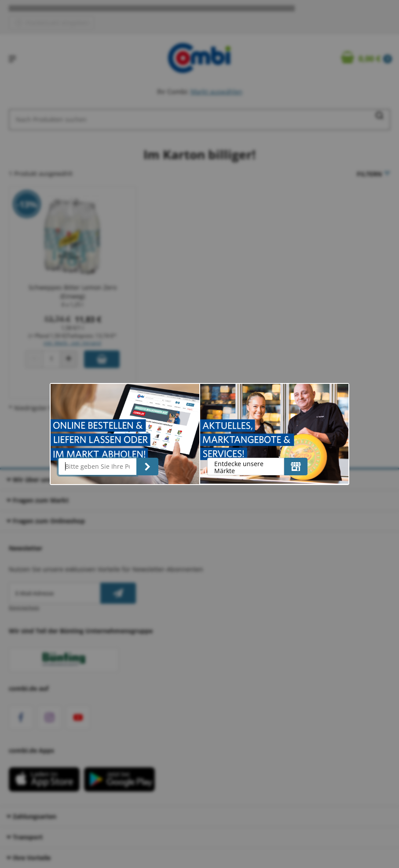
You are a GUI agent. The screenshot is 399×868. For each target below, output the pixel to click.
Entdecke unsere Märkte (239, 467)
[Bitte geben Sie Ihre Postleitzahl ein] (97, 467)
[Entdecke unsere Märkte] (296, 467)
